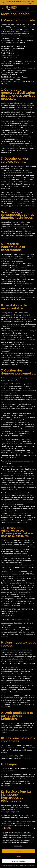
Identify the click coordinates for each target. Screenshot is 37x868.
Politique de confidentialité (27, 866)
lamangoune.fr (10, 31)
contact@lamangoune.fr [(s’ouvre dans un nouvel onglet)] (10, 55)
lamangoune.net (22, 31)
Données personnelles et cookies (11, 866)
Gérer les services (18, 846)
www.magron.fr (30, 61)
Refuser (18, 856)
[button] (34, 828)
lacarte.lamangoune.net (10, 34)
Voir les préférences (18, 861)
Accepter (19, 851)
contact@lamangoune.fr (20, 620)
